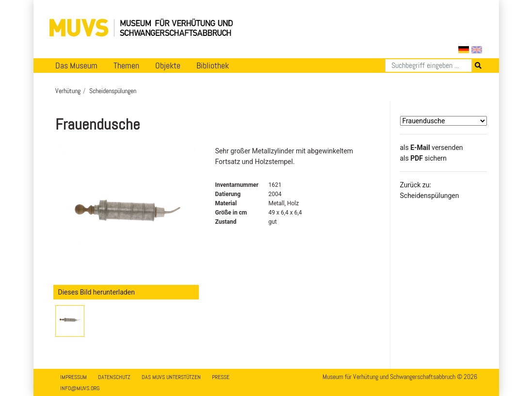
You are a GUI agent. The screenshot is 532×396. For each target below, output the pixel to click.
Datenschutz (114, 377)
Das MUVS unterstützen (171, 377)
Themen (126, 66)
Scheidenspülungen (113, 91)
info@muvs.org (80, 388)
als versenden (432, 148)
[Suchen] (428, 66)
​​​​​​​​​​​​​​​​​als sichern (424, 158)
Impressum (73, 377)
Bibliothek (213, 66)
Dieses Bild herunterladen (97, 292)
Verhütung (68, 91)
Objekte (168, 66)
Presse (221, 377)
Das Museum (76, 66)
